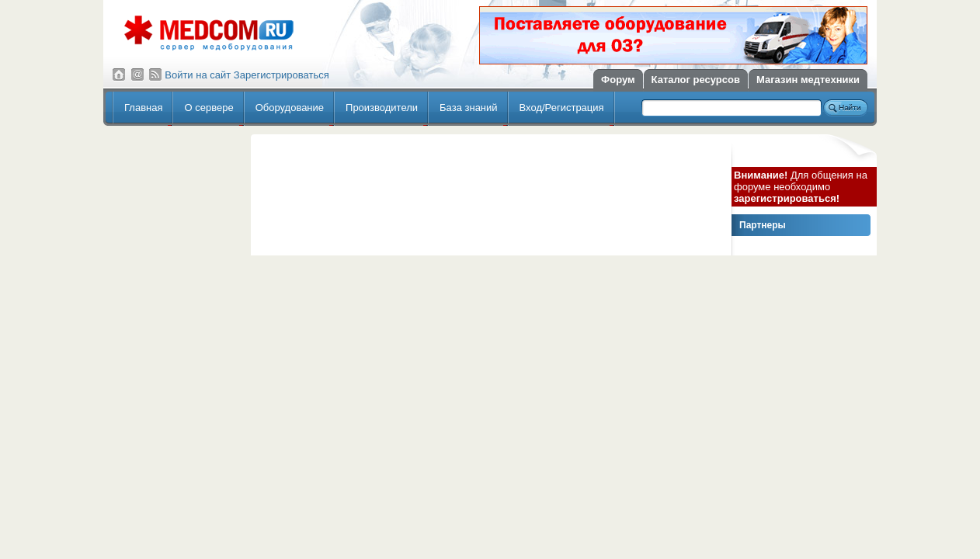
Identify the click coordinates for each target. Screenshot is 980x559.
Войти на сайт (198, 75)
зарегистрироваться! (787, 198)
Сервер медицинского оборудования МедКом (209, 33)
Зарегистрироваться (281, 75)
